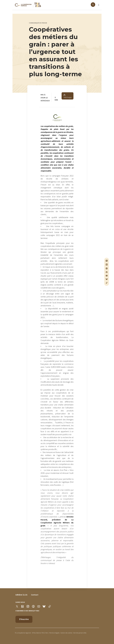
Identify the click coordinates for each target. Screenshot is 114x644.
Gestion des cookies (66, 633)
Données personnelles (80, 633)
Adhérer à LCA (21, 595)
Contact (35, 595)
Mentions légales (54, 633)
